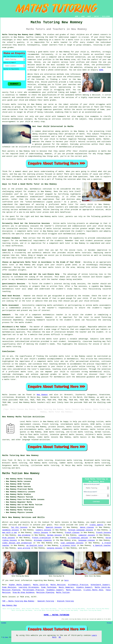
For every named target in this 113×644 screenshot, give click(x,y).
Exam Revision (9, 587)
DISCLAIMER (106, 16)
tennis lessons (41, 533)
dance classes (87, 527)
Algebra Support (84, 587)
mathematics (36, 189)
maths (104, 151)
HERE (101, 70)
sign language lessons (72, 543)
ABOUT (89, 16)
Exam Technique (49, 587)
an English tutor (35, 545)
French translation (42, 538)
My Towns (5, 637)
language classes (87, 540)
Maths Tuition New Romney (21, 473)
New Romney (42, 395)
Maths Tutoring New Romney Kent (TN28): (22, 35)
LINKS (83, 16)
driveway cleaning (43, 540)
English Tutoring (65, 601)
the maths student (24, 322)
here (66, 580)
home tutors (50, 87)
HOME (77, 16)
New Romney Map (9, 605)
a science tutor (68, 545)
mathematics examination (28, 279)
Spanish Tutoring (46, 601)
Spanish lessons (54, 527)
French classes (72, 533)
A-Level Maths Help (93, 590)
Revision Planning (11, 590)
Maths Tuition (63, 592)
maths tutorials (83, 253)
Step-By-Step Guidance (23, 592)
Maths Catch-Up (40, 585)
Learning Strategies (29, 587)
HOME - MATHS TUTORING (56, 615)
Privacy (109, 623)
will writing (24, 548)
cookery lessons (43, 530)
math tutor (65, 243)
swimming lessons (11, 530)
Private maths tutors (13, 116)
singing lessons (54, 548)
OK (60, 637)
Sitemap (4, 623)
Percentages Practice (33, 590)
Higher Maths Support (20, 585)
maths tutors (55, 267)
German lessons (54, 535)
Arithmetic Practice (78, 585)
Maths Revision (58, 585)
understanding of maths (52, 171)
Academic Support (55, 590)
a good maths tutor (45, 52)
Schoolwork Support (100, 585)
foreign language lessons (80, 530)
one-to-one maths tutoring (79, 432)
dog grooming (24, 535)
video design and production (17, 543)
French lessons (104, 533)
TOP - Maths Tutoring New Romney (18, 601)
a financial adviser (78, 538)
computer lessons (87, 535)
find (10, 460)
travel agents (96, 525)
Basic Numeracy (66, 587)
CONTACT (97, 16)
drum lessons (9, 538)
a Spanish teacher (102, 545)
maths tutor (74, 40)
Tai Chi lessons (19, 527)
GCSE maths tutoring (54, 432)
